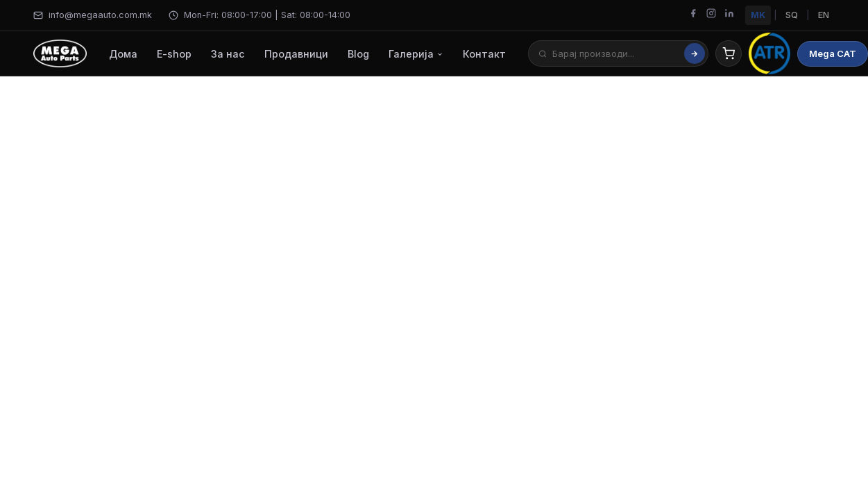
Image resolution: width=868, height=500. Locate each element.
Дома (123, 54)
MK (758, 15)
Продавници (296, 54)
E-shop (174, 54)
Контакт (484, 54)
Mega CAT (833, 53)
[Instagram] (711, 15)
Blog (358, 54)
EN (824, 15)
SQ (792, 15)
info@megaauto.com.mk (93, 15)
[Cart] (729, 53)
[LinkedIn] (729, 15)
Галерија (416, 54)
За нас (228, 54)
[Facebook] (693, 15)
